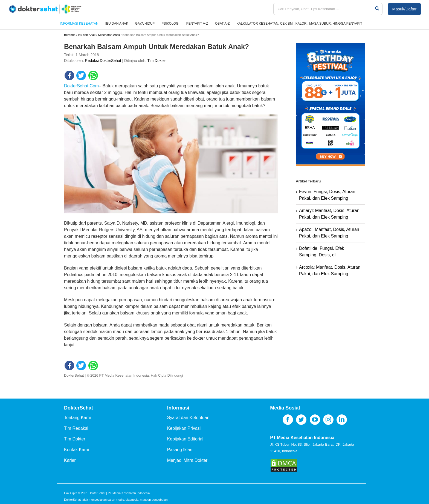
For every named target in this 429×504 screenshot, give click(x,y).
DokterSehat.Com (81, 86)
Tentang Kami (77, 418)
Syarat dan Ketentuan (188, 418)
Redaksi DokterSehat (103, 61)
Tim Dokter (157, 61)
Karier (70, 460)
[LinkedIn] (342, 420)
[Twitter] (301, 420)
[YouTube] (315, 420)
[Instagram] (328, 420)
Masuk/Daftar (404, 9)
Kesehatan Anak (109, 35)
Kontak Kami (76, 450)
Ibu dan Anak (87, 35)
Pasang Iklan (180, 450)
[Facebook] (288, 420)
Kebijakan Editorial (185, 439)
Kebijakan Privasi (184, 428)
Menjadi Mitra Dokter (187, 460)
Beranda (70, 35)
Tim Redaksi (76, 428)
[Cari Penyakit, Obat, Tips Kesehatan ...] (324, 9)
